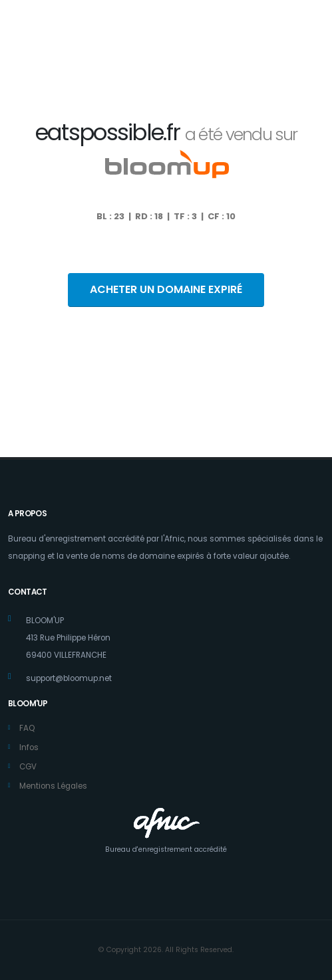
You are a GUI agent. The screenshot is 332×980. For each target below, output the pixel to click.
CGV (28, 767)
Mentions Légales (53, 786)
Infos (29, 747)
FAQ (27, 728)
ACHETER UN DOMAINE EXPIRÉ (166, 289)
